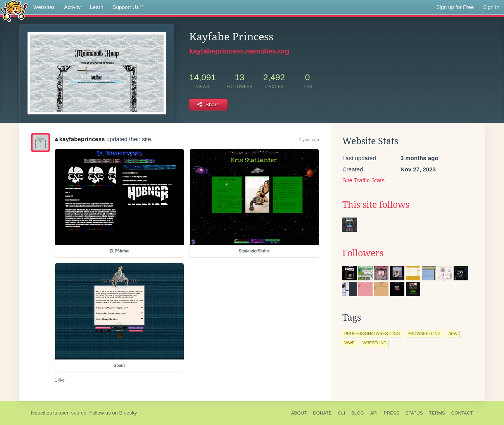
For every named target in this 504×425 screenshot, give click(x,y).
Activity (72, 7)
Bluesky (128, 413)
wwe (350, 343)
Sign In (491, 7)
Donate (322, 413)
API (374, 413)
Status (414, 413)
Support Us (128, 7)
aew (453, 333)
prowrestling (424, 333)
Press (392, 413)
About (299, 413)
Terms (437, 413)
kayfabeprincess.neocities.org (239, 51)
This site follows (376, 205)
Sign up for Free (455, 7)
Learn (97, 7)
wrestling (375, 343)
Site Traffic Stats (363, 180)
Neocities (41, 413)
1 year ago (309, 140)
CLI (342, 413)
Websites (44, 7)
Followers (363, 253)
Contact (462, 413)
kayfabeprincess (80, 139)
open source (72, 413)
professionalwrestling (372, 333)
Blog (358, 413)
